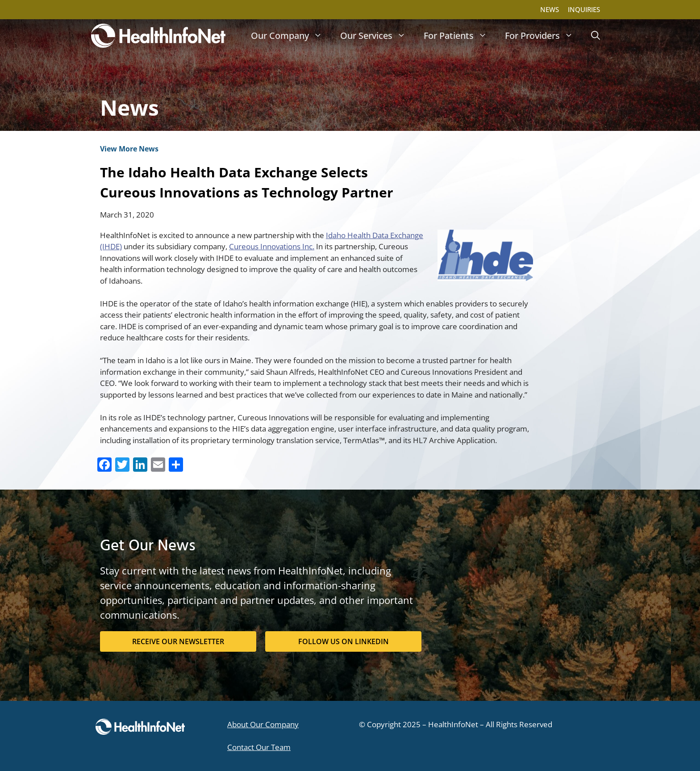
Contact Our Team (259, 747)
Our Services (377, 36)
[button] (596, 36)
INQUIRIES (584, 9)
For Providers (544, 36)
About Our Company (263, 724)
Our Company (291, 36)
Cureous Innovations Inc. (272, 246)
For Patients (460, 36)
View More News (129, 149)
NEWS (550, 9)
